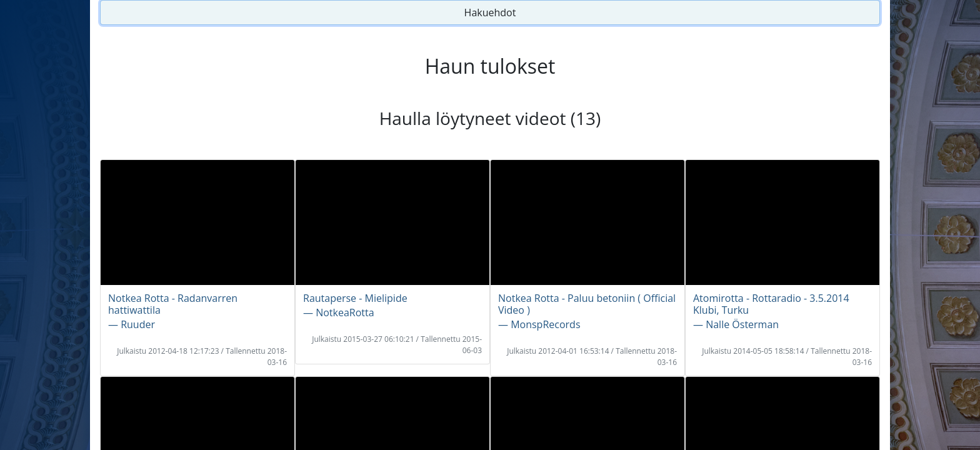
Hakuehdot (490, 12)
